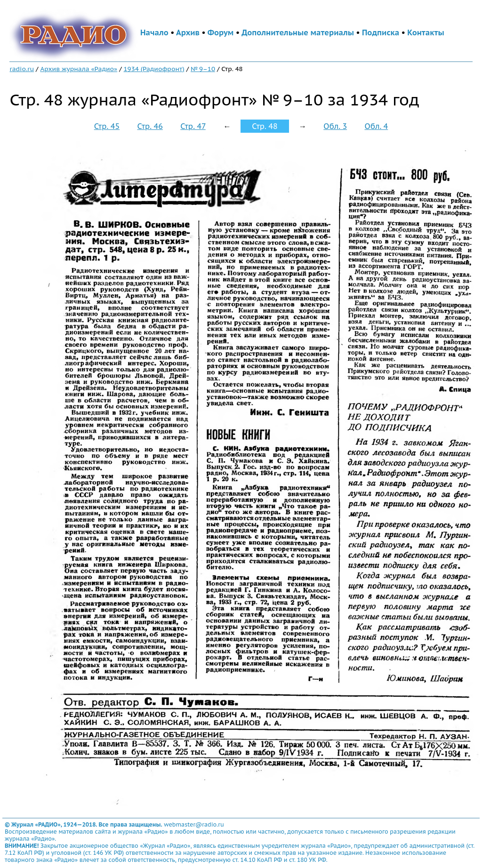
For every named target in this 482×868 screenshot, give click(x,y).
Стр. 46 (150, 126)
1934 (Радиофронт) (154, 69)
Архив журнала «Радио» (79, 69)
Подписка (381, 32)
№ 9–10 (203, 69)
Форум (221, 32)
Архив (188, 32)
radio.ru (22, 69)
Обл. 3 (335, 126)
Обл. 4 (376, 126)
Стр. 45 (107, 126)
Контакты (426, 32)
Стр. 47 (193, 126)
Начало (154, 32)
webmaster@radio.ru (194, 824)
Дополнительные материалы (298, 32)
